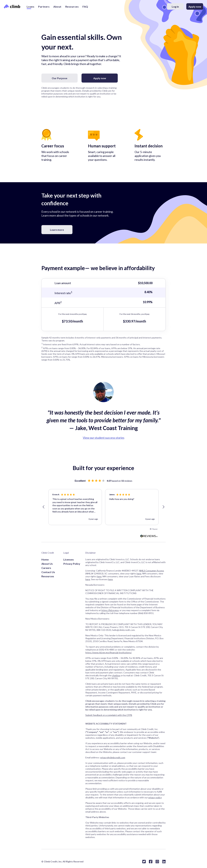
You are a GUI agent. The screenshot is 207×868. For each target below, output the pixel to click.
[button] (44, 507)
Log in (175, 7)
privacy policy (155, 797)
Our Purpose (60, 78)
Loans (31, 6)
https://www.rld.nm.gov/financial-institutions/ (108, 652)
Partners (44, 6)
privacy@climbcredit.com (113, 757)
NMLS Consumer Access (152, 571)
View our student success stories (104, 438)
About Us (47, 564)
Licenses (69, 559)
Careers (46, 568)
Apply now (195, 7)
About (57, 6)
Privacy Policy (72, 564)
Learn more (57, 230)
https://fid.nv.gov (110, 610)
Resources (72, 6)
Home (45, 559)
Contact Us (48, 572)
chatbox (116, 675)
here (139, 573)
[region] (103, 507)
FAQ (85, 6)
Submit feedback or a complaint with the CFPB (109, 715)
